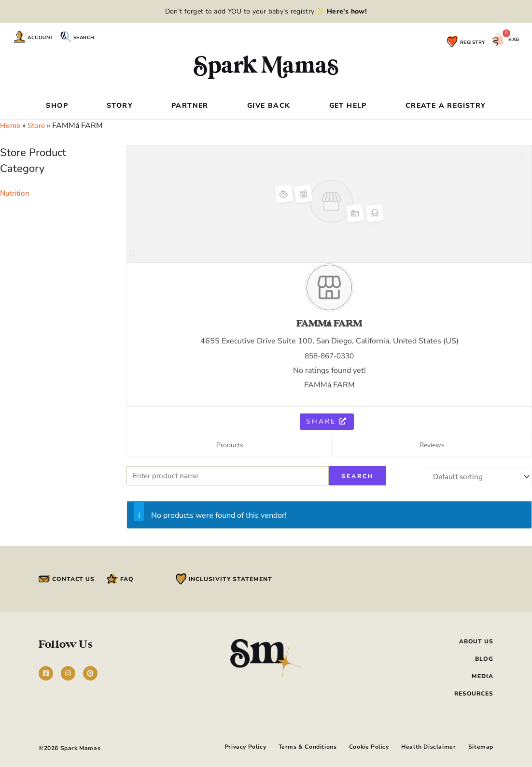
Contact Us (73, 579)
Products (230, 446)
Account (40, 38)
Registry (473, 43)
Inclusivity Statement (231, 579)
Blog (484, 658)
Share (327, 421)
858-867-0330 (329, 356)
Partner (190, 106)
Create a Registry (446, 106)
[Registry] (452, 42)
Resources (474, 693)
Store (38, 126)
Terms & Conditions (298, 745)
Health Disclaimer (426, 745)
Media (483, 676)
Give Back (269, 106)
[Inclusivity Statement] (181, 578)
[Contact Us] (44, 578)
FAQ (127, 579)
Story (120, 106)
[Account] (20, 37)
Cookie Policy (363, 745)
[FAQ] (112, 578)
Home (11, 126)
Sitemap (481, 745)
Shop (57, 106)
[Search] (66, 37)
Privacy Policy (233, 745)
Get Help (348, 106)
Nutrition (16, 193)
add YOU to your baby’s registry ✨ (289, 11)
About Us (476, 641)
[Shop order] (477, 476)
